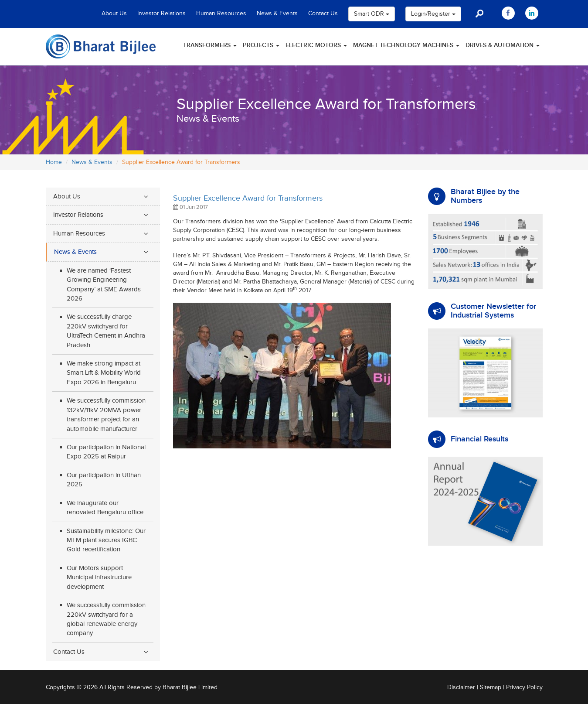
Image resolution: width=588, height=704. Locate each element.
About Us (114, 14)
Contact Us (323, 14)
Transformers (210, 45)
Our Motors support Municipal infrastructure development (99, 578)
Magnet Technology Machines (406, 45)
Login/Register (433, 14)
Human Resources (221, 14)
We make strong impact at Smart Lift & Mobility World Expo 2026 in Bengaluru (104, 373)
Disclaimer (461, 687)
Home (54, 162)
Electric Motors (316, 45)
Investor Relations (161, 14)
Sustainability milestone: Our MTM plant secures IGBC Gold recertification (106, 540)
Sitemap (491, 687)
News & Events (277, 14)
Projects (261, 45)
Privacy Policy (524, 687)
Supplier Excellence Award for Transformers (248, 198)
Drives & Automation (503, 45)
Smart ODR (372, 14)
